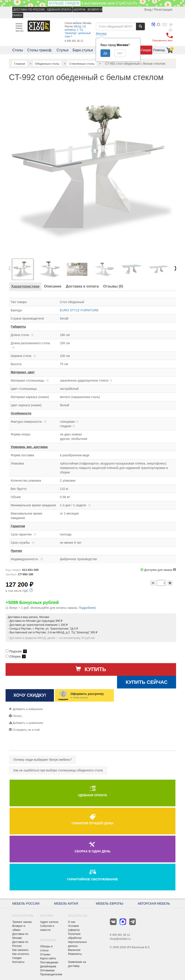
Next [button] (175, 269)
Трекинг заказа (22, 922)
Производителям (51, 974)
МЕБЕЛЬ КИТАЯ (66, 904)
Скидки (146, 50)
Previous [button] (10, 269)
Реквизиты (75, 954)
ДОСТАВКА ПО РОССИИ (29, 10)
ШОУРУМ (79, 10)
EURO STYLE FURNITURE (79, 310)
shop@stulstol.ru (120, 939)
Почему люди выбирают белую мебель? (42, 760)
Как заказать (21, 950)
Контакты (18, 962)
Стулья (63, 50)
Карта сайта (48, 958)
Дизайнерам (48, 966)
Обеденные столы (47, 64)
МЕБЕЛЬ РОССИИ (26, 904)
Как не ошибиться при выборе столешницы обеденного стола (58, 770)
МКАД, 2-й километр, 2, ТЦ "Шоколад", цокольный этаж (78, 31)
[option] (25, 269)
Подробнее (87, 608)
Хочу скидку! (30, 695)
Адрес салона (49, 922)
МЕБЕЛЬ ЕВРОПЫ (110, 904)
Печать (15, 716)
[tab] (25, 286)
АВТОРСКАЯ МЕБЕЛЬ (154, 904)
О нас (72, 922)
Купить (91, 669)
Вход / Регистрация (158, 10)
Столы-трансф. (40, 50)
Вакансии (74, 950)
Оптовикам (47, 970)
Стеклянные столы (82, 64)
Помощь (159, 50)
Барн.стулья (83, 50)
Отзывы (45, 954)
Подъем (16, 651)
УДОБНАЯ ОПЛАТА (59, 10)
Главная (20, 64)
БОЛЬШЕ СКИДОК (64, 3)
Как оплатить (21, 954)
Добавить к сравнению (26, 723)
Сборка (16, 656)
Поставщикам (49, 962)
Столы (18, 50)
